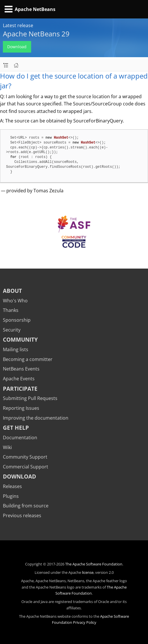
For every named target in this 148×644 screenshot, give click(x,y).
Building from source (26, 506)
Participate (20, 389)
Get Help (16, 428)
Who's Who (15, 301)
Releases (12, 486)
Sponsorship (17, 320)
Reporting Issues (21, 408)
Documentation (20, 438)
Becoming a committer (28, 359)
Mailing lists (16, 349)
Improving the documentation (36, 418)
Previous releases (22, 515)
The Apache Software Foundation (94, 564)
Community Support (25, 457)
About (12, 291)
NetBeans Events (21, 369)
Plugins (11, 496)
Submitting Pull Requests (30, 398)
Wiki (7, 447)
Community (20, 339)
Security (12, 330)
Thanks (11, 310)
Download (17, 47)
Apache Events (19, 379)
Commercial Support (26, 467)
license (88, 572)
